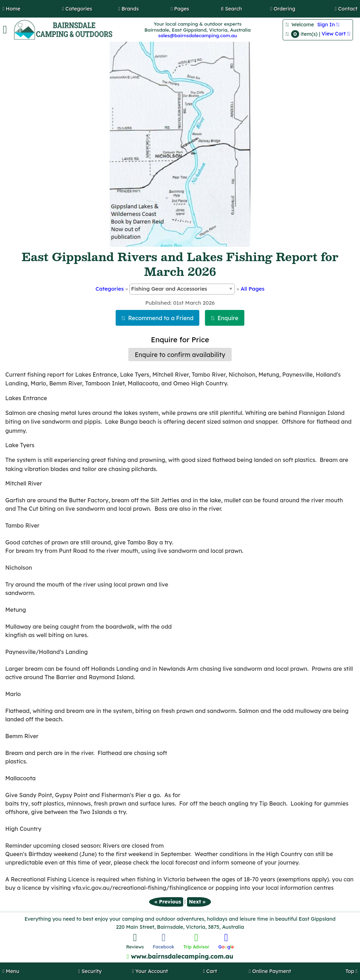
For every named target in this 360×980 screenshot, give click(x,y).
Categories (110, 289)
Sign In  (328, 25)
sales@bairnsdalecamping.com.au (198, 35)
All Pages (253, 289)
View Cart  (336, 34)
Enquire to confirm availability (180, 355)
